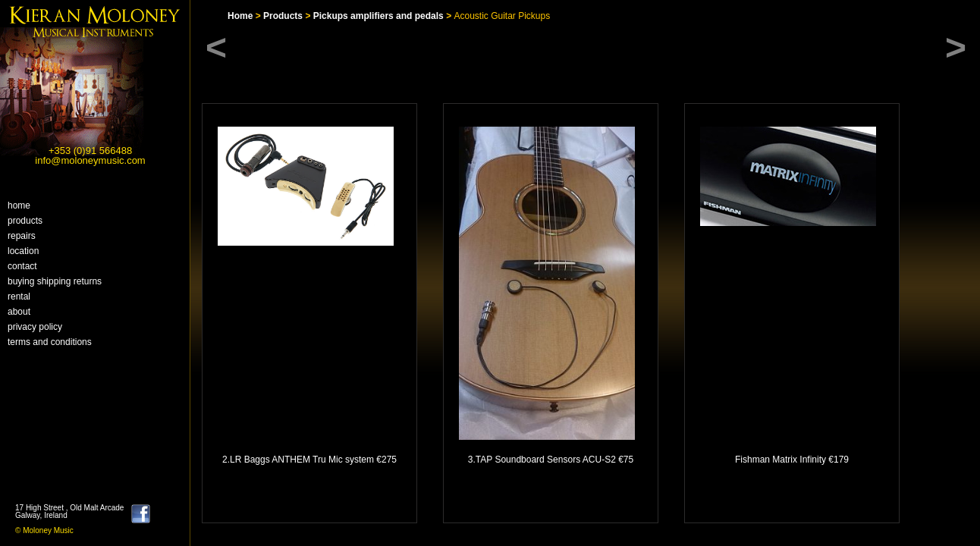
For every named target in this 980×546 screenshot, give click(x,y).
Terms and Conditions (50, 342)
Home (240, 16)
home (19, 206)
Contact (22, 266)
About (19, 312)
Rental (19, 297)
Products (25, 221)
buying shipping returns (55, 281)
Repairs (22, 236)
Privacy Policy (35, 327)
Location (23, 251)
